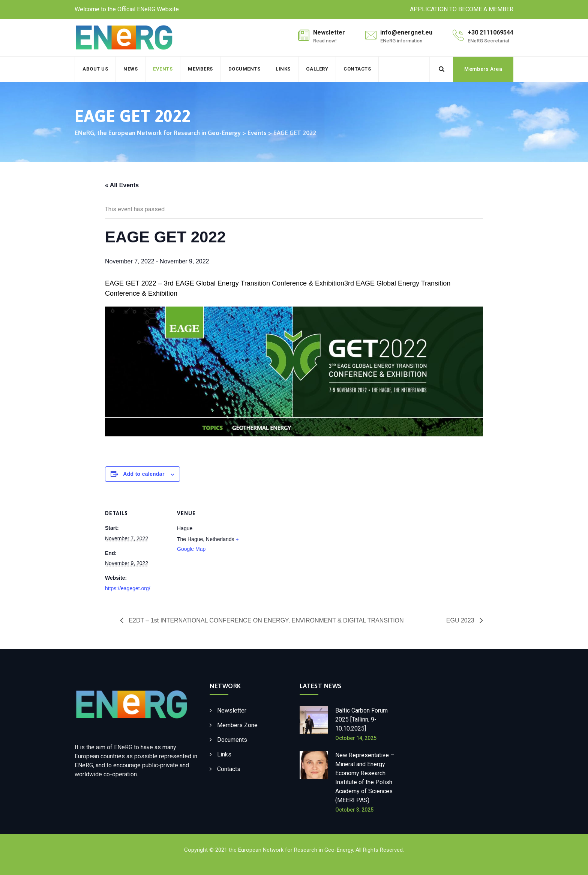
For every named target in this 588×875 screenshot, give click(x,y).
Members (200, 69)
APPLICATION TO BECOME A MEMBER (462, 9)
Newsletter (232, 710)
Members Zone (237, 725)
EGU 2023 (461, 620)
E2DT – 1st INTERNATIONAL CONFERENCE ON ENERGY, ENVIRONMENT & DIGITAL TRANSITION (265, 620)
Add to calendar (144, 474)
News (130, 69)
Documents (244, 69)
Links (283, 69)
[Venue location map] (289, 546)
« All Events (122, 185)
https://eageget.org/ (128, 588)
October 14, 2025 (356, 738)
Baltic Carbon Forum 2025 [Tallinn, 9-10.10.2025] (361, 719)
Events (163, 69)
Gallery (317, 69)
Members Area (483, 69)
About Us (95, 69)
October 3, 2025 (354, 810)
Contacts (357, 69)
